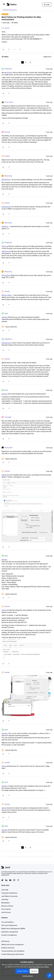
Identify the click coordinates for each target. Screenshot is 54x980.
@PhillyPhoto (6, 180)
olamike (7, 291)
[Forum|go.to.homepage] (12, 4)
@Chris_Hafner (7, 295)
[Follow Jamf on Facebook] (18, 880)
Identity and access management (12, 944)
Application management (10, 932)
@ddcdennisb (6, 207)
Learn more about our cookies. (39, 967)
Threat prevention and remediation (13, 951)
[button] (4, 5)
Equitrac (10, 72)
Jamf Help (5, 890)
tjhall (6, 313)
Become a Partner (7, 906)
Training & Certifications (9, 893)
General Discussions (10, 10)
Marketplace (5, 903)
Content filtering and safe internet (13, 954)
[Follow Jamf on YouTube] (10, 880)
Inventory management (9, 935)
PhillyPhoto (8, 69)
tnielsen (7, 156)
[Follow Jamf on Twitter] (2, 880)
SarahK (7, 28)
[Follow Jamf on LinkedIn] (6, 880)
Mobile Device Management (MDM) (13, 929)
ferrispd (7, 132)
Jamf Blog (5, 899)
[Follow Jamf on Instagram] (14, 880)
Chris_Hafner (9, 102)
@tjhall (4, 475)
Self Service (5, 941)
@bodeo (4, 317)
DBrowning (8, 176)
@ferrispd (5, 246)
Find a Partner (6, 909)
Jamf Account (6, 912)
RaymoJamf (9, 448)
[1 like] (9, 327)
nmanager (8, 417)
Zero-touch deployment (9, 925)
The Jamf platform (8, 922)
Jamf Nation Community (9, 896)
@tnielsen (5, 226)
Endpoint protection (8, 948)
